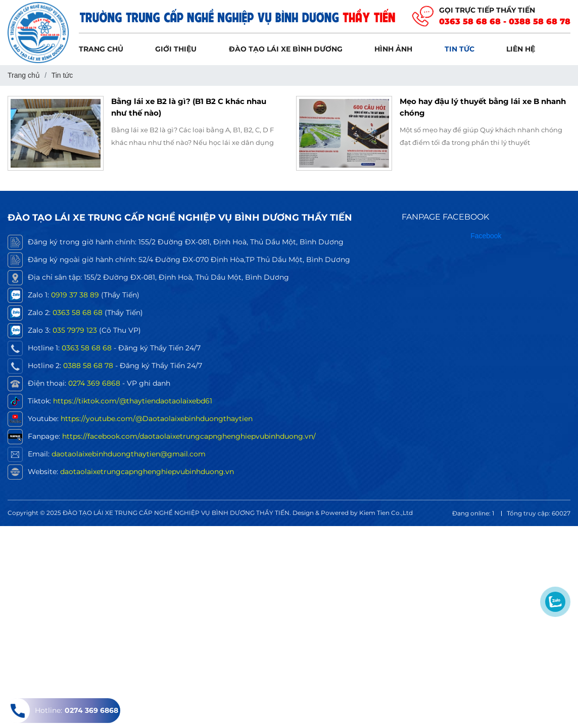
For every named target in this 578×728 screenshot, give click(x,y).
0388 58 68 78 (88, 366)
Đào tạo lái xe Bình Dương (286, 49)
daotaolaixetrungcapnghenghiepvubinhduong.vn (147, 472)
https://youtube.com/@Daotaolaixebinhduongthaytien (157, 419)
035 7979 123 (75, 330)
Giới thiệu (176, 49)
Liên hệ (521, 49)
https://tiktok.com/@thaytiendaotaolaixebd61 (133, 401)
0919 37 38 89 (75, 295)
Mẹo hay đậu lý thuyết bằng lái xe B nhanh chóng (483, 107)
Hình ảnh (393, 49)
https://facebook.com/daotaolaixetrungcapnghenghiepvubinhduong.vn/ (189, 436)
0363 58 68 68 (78, 313)
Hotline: (62, 711)
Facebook (486, 236)
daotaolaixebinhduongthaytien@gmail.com (129, 454)
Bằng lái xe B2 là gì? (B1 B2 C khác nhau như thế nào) (189, 107)
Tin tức (460, 49)
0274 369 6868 (94, 383)
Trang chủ (101, 49)
